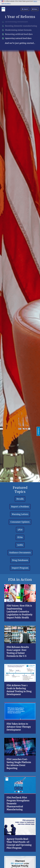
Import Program (20, 568)
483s (20, 530)
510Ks (20, 545)
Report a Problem (20, 507)
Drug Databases (20, 560)
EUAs (20, 537)
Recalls (20, 499)
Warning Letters (20, 514)
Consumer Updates (20, 522)
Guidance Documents (20, 553)
